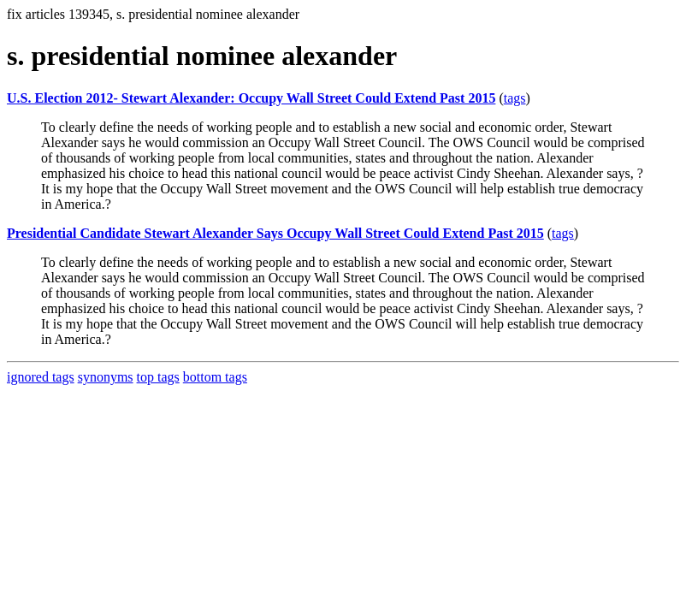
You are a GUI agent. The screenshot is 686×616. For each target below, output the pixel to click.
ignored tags (41, 377)
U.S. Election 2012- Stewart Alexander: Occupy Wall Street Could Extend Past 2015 (251, 98)
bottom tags (215, 377)
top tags (158, 377)
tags (515, 98)
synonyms (106, 377)
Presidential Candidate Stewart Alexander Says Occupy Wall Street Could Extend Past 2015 (275, 233)
